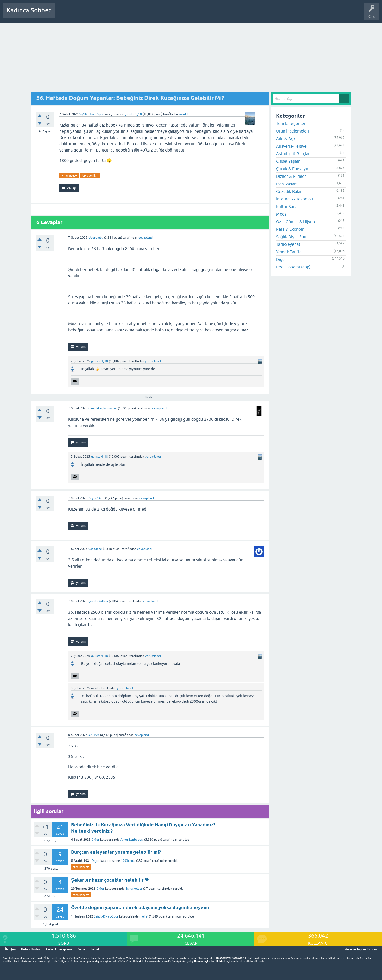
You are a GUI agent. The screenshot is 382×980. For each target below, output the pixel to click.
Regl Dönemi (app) (293, 267)
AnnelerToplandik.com (361, 949)
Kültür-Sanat (288, 206)
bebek (95, 949)
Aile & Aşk (286, 139)
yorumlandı (153, 361)
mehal (144, 916)
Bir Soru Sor (155, 14)
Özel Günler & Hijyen (295, 222)
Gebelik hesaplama (59, 949)
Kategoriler (112, 14)
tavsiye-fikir (90, 175)
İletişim (10, 949)
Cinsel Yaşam (288, 161)
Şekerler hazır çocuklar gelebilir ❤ (110, 880)
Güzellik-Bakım (290, 191)
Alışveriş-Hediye (291, 146)
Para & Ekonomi (291, 229)
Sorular (64, 14)
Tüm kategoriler (291, 123)
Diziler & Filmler (291, 176)
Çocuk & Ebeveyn (292, 169)
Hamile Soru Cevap (183, 14)
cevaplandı (146, 238)
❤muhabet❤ (69, 175)
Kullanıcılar (134, 14)
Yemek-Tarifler (290, 252)
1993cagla (128, 861)
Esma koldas (134, 889)
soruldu (184, 114)
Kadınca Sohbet (29, 10)
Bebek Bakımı (213, 14)
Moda (281, 214)
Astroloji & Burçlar (293, 154)
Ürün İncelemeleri (293, 131)
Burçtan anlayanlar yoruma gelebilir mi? (116, 852)
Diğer (95, 840)
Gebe (82, 949)
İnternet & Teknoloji (294, 199)
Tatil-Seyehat (288, 244)
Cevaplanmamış (87, 14)
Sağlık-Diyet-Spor (92, 114)
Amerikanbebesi (132, 840)
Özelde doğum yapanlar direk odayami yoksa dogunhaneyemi (140, 907)
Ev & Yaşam (287, 184)
